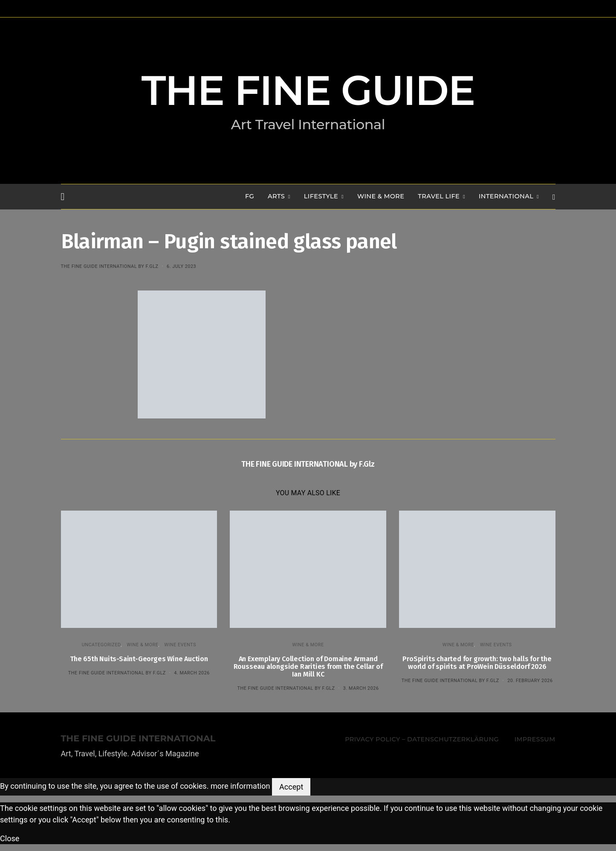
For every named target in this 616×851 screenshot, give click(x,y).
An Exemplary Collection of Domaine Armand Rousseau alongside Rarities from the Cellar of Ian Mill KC (308, 667)
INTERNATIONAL (506, 196)
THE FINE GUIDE (308, 90)
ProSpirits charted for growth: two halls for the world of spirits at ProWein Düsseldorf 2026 (477, 663)
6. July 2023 (181, 266)
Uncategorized (101, 645)
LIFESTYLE (321, 196)
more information (240, 786)
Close (10, 838)
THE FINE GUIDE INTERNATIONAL (138, 739)
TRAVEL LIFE (439, 196)
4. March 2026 (192, 673)
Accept (291, 787)
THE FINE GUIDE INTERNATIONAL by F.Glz (110, 266)
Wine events (180, 645)
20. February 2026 (530, 681)
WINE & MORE (381, 196)
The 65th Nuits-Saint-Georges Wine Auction (139, 659)
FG (250, 196)
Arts (276, 196)
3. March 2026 (361, 688)
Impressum (535, 739)
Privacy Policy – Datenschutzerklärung (422, 739)
